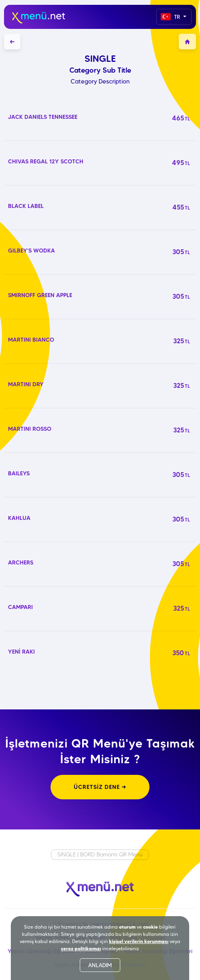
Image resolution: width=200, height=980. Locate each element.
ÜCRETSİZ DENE (100, 787)
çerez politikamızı (81, 948)
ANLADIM (100, 965)
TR (171, 17)
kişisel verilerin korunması (139, 941)
